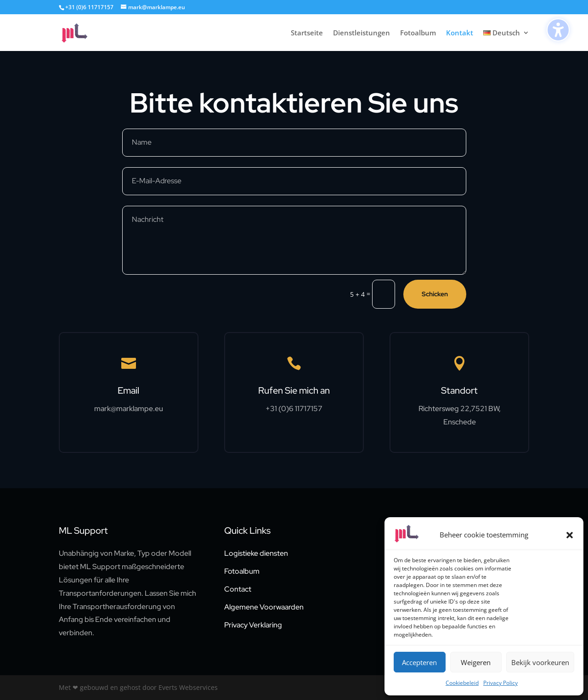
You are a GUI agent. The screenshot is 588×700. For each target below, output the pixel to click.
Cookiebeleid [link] (462, 683)
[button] (570, 535)
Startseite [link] (307, 33)
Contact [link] (238, 589)
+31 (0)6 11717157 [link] (294, 409)
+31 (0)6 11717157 (89, 7)
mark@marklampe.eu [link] (129, 409)
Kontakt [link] (460, 33)
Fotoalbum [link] (418, 33)
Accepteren (419, 662)
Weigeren (476, 662)
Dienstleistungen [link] (362, 33)
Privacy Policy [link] (500, 683)
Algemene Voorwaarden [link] (264, 607)
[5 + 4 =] (384, 294)
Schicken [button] (435, 294)
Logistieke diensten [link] (256, 553)
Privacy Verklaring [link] (253, 625)
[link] (85, 32)
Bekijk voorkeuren (540, 662)
